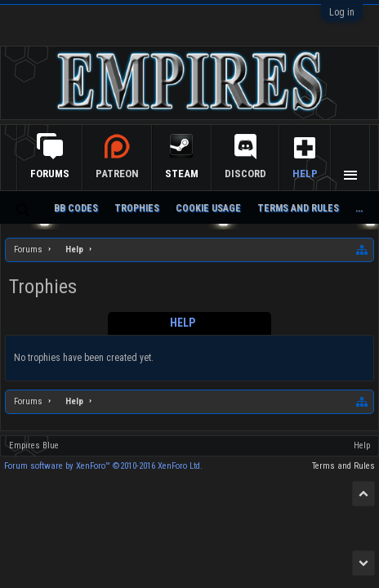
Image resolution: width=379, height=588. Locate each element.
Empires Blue (34, 445)
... (359, 208)
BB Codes (76, 208)
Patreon (117, 174)
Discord (245, 174)
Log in (342, 12)
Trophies (137, 208)
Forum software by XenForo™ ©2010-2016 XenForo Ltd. (103, 466)
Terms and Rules (298, 208)
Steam (182, 174)
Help (305, 174)
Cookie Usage (208, 208)
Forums (50, 174)
